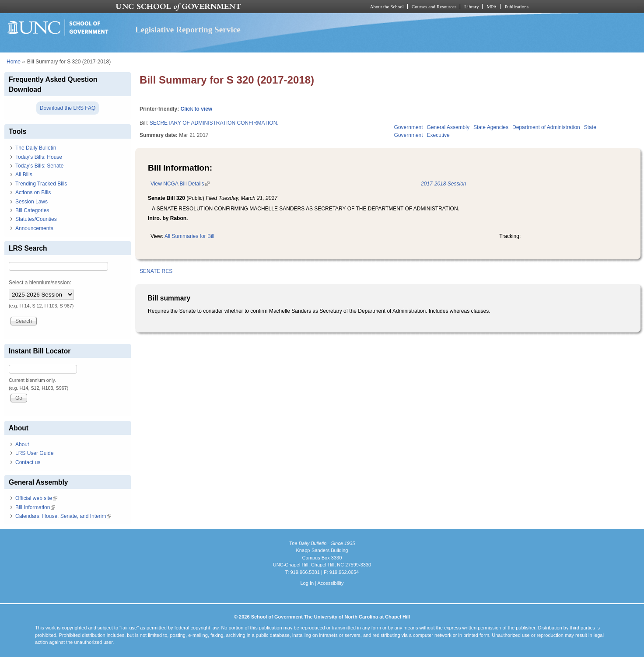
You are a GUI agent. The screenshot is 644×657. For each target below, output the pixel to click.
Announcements (34, 228)
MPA (492, 7)
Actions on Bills (33, 192)
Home (14, 62)
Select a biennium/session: (40, 283)
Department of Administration (546, 127)
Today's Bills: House (39, 157)
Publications (516, 7)
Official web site (36, 498)
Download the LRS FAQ (68, 108)
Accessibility (330, 583)
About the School (387, 7)
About (22, 444)
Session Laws (31, 202)
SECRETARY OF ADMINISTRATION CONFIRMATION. (214, 123)
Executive (438, 135)
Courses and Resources (434, 7)
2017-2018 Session (443, 184)
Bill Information (35, 507)
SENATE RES (156, 271)
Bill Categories (32, 210)
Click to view (196, 109)
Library (471, 7)
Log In (307, 583)
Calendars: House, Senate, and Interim (63, 516)
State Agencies (491, 127)
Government (409, 127)
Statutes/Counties (36, 219)
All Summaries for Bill (189, 236)
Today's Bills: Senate (39, 166)
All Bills (24, 175)
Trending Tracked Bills (41, 184)
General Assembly (448, 127)
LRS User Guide (34, 453)
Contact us (28, 462)
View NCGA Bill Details (180, 184)
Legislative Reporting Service (188, 30)
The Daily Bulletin (36, 148)
